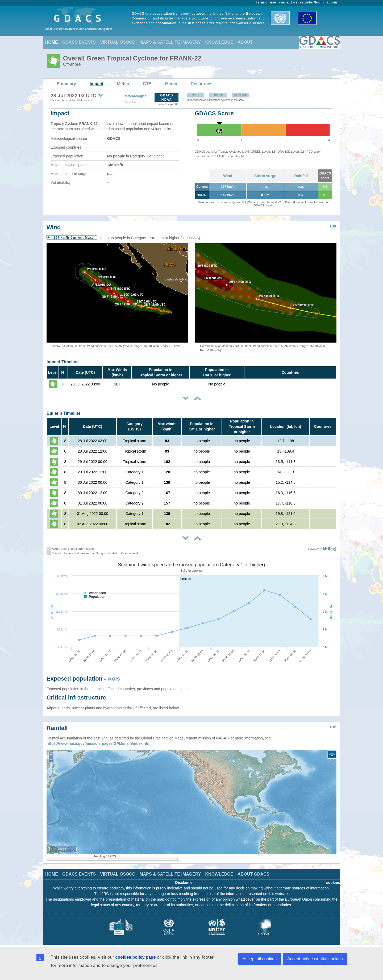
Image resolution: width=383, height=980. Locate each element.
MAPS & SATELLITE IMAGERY (170, 42)
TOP (333, 226)
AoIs (114, 679)
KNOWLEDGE (219, 42)
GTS (147, 84)
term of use (266, 2)
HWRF (218, 95)
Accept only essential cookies (315, 959)
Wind (228, 176)
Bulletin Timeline (64, 413)
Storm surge (265, 176)
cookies (333, 883)
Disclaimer (185, 883)
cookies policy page (135, 957)
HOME (52, 42)
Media (171, 84)
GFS (195, 95)
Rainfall (301, 176)
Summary (66, 84)
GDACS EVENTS (79, 42)
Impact (97, 84)
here (244, 156)
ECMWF (240, 95)
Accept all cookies (260, 959)
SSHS (194, 238)
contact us (288, 2)
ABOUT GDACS (253, 874)
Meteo (123, 84)
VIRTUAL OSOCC (118, 42)
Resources (202, 84)
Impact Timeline (63, 362)
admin (332, 2)
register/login (312, 2)
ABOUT (245, 42)
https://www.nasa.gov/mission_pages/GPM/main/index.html (99, 743)
